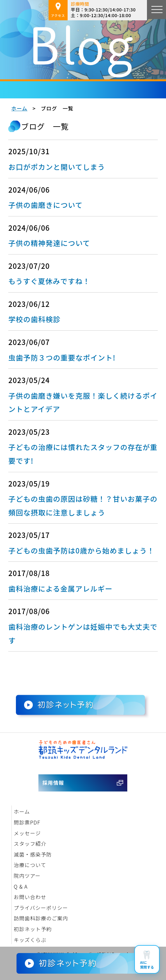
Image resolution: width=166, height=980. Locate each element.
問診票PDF (27, 822)
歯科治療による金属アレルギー (60, 588)
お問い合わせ (30, 897)
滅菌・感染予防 (33, 854)
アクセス (58, 10)
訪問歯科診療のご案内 (41, 918)
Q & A (21, 886)
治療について (30, 865)
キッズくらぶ (30, 940)
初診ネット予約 (33, 929)
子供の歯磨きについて (45, 205)
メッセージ (27, 833)
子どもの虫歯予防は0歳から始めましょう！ (81, 550)
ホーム (20, 108)
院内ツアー (27, 876)
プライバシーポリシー (41, 908)
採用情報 (53, 783)
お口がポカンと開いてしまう (57, 167)
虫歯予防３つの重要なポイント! (62, 357)
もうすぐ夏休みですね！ (49, 281)
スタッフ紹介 (30, 844)
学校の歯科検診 (34, 319)
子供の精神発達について (49, 243)
